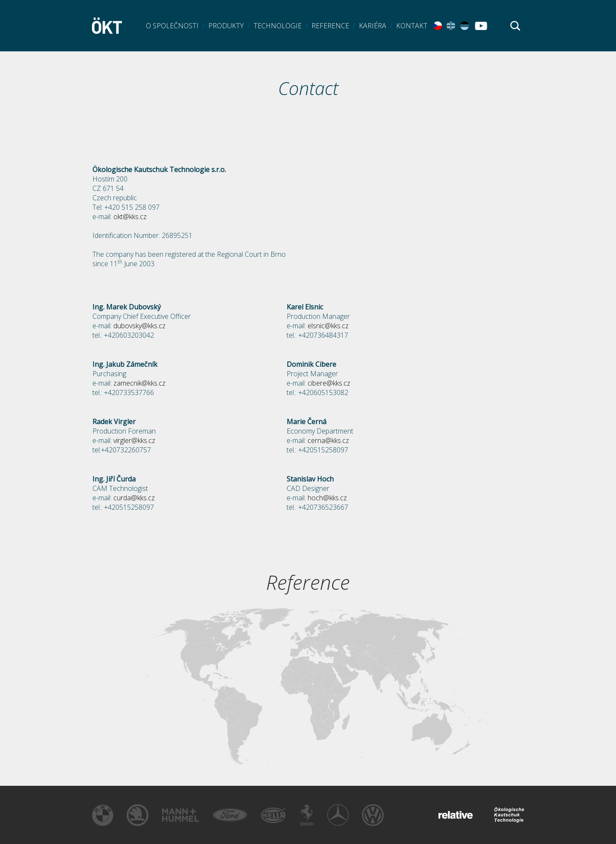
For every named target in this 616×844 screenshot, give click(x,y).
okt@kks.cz (130, 217)
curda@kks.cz (134, 498)
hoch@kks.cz (327, 498)
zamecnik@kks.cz (139, 383)
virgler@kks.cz (134, 440)
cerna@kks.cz (328, 440)
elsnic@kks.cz (328, 326)
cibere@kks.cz (329, 383)
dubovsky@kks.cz (139, 326)
